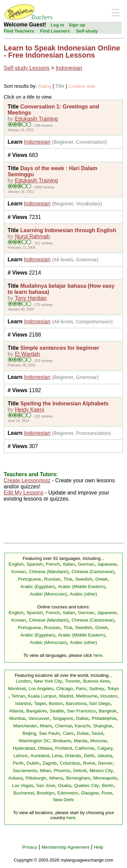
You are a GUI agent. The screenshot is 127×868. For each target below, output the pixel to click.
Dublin (33, 763)
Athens (56, 778)
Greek (101, 579)
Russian (52, 579)
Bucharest (24, 793)
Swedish (84, 579)
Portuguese (29, 579)
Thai (68, 579)
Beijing (29, 733)
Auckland (40, 756)
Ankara (16, 778)
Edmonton (68, 793)
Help (98, 847)
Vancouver (39, 718)
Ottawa (45, 748)
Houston (109, 696)
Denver (105, 763)
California (85, 748)
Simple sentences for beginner (60, 348)
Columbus (70, 763)
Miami (46, 726)
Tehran (18, 696)
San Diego (100, 703)
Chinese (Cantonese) (93, 572)
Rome (89, 763)
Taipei (40, 703)
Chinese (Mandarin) (49, 572)
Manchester (25, 726)
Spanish (35, 564)
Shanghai (103, 726)
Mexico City (101, 771)
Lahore (21, 756)
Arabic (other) (83, 594)
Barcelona (76, 703)
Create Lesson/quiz (27, 480)
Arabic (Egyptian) (38, 587)
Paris (81, 689)
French (53, 564)
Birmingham (78, 778)
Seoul (97, 733)
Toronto (72, 681)
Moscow (99, 741)
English (16, 564)
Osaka (65, 785)
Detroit (80, 771)
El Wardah (27, 354)
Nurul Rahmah (32, 236)
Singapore (63, 718)
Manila (80, 741)
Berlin (108, 785)
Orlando (73, 756)
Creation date (82, 86)
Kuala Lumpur (42, 696)
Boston (56, 703)
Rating (45, 86)
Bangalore (36, 711)
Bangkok (108, 711)
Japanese (107, 564)
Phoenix (62, 771)
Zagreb (49, 763)
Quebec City (87, 785)
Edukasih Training (36, 119)
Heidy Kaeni (29, 410)
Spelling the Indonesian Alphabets (65, 403)
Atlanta (16, 711)
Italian (69, 564)
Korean (18, 572)
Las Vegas (23, 785)
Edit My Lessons (24, 493)
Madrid (66, 696)
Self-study (87, 31)
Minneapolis (105, 778)
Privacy (30, 847)
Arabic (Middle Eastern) (81, 587)
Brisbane (62, 741)
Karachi (82, 726)
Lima (57, 756)
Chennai (63, 726)
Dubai (82, 733)
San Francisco (81, 711)
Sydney (97, 689)
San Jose (46, 785)
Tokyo (113, 689)
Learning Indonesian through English (68, 230)
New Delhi (63, 800)
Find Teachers (19, 31)
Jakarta (105, 756)
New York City (48, 681)
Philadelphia (104, 718)
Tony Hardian (31, 298)
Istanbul (23, 703)
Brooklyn (46, 793)
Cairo (68, 733)
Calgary (105, 748)
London (23, 681)
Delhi (89, 756)
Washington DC (34, 741)
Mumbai (17, 718)
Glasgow (90, 793)
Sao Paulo (49, 733)
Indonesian (69, 68)
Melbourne (87, 696)
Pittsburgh (36, 778)
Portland (64, 748)
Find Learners (55, 31)
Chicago (65, 689)
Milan (45, 771)
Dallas (82, 718)
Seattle (57, 711)
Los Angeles (41, 689)
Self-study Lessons (27, 68)
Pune (107, 793)
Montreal (17, 689)
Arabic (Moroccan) (48, 594)
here (98, 655)
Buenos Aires (96, 681)
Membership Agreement (66, 847)
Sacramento (25, 771)
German (86, 564)
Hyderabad (24, 748)
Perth (18, 763)
